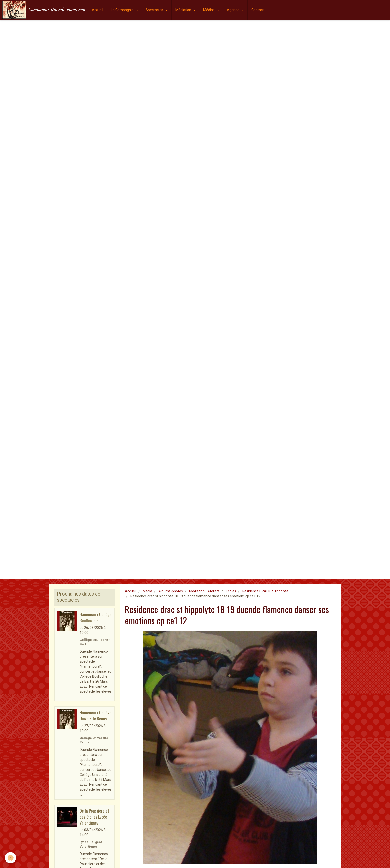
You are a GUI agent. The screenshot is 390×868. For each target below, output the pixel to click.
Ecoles (231, 591)
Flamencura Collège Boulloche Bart (96, 617)
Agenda (233, 10)
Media (147, 591)
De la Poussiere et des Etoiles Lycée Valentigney (94, 817)
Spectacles (155, 10)
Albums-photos (171, 591)
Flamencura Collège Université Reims (96, 716)
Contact (258, 10)
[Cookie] (11, 858)
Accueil (97, 10)
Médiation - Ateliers (204, 591)
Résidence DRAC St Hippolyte (265, 591)
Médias (209, 10)
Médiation (184, 10)
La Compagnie (123, 10)
